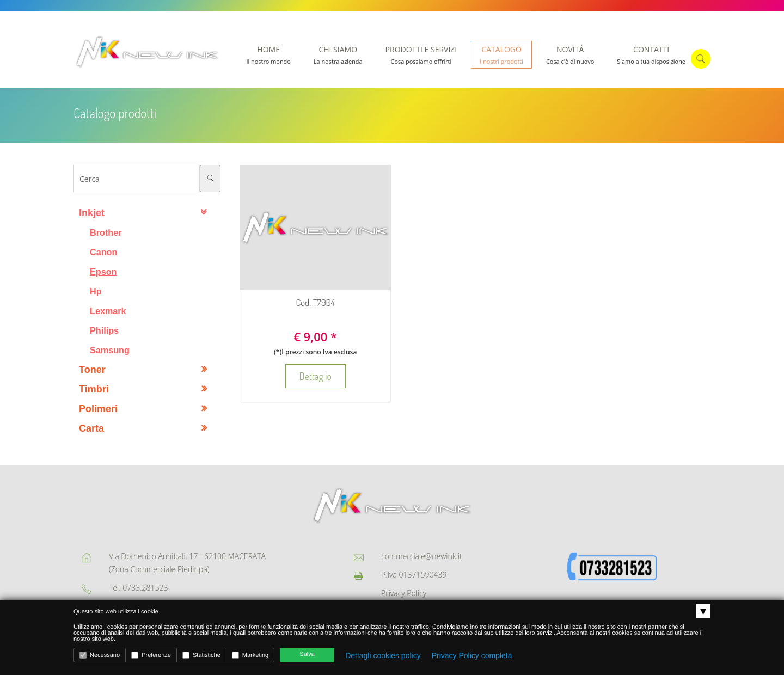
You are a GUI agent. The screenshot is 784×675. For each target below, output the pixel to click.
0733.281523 (145, 588)
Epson (103, 272)
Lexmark (108, 311)
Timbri (94, 389)
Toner (92, 370)
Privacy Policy (404, 593)
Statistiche (201, 655)
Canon (103, 252)
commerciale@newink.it (422, 556)
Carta (91, 428)
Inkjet (92, 213)
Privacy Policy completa (472, 655)
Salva (307, 654)
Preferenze (151, 655)
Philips (104, 330)
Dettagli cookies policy (383, 655)
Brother (106, 232)
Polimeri (98, 409)
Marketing (250, 655)
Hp (96, 291)
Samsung (110, 350)
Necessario (100, 655)
